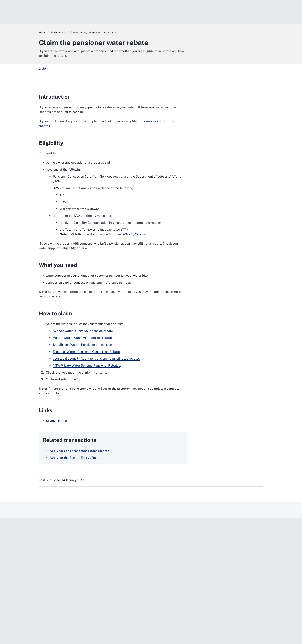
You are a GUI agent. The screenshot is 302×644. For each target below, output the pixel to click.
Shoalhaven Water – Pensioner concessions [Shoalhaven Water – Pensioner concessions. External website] (83, 345)
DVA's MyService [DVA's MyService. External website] (134, 234)
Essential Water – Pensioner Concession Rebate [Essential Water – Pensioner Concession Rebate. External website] (86, 352)
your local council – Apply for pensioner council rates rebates (96, 359)
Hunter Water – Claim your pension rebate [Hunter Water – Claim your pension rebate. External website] (82, 338)
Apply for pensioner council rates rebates (79, 451)
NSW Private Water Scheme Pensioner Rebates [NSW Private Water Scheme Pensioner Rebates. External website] (86, 366)
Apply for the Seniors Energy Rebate (76, 458)
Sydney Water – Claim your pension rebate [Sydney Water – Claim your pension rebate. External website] (83, 331)
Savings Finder (57, 421)
